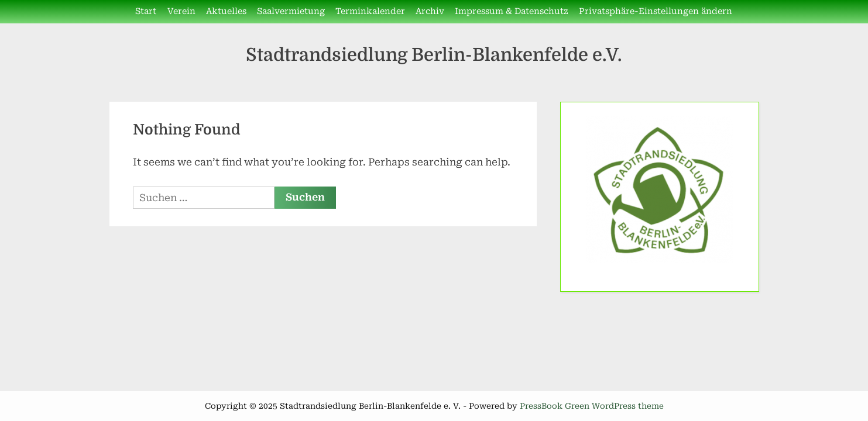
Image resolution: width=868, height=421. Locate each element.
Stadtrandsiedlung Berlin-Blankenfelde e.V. (434, 55)
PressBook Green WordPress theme (592, 406)
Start (146, 11)
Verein (181, 11)
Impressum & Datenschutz (511, 11)
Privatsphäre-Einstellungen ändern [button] (656, 11)
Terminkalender (370, 11)
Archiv (430, 11)
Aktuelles (226, 11)
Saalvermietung (291, 11)
